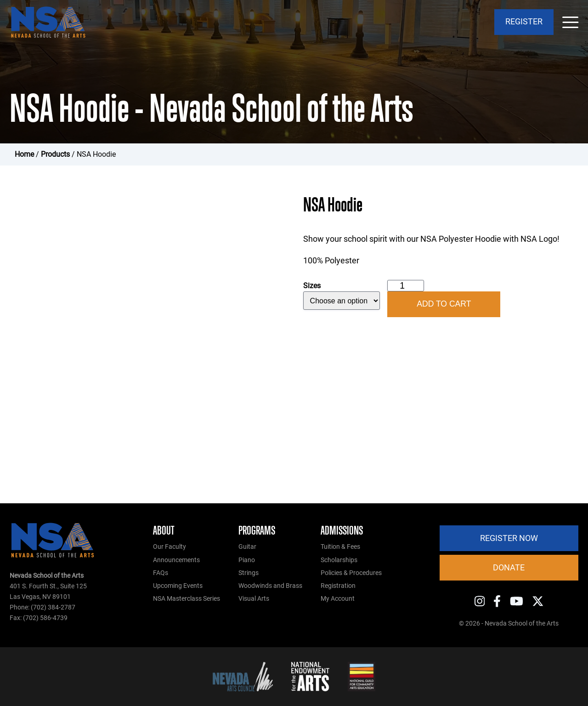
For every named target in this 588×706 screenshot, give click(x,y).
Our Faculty (170, 547)
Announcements (176, 560)
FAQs (161, 573)
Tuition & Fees (340, 547)
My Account (338, 599)
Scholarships (339, 560)
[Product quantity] (406, 286)
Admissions (342, 530)
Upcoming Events (178, 586)
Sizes (312, 286)
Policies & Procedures (351, 573)
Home (24, 154)
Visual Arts (254, 599)
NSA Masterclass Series (187, 599)
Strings (249, 573)
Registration (338, 586)
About (164, 530)
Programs (257, 530)
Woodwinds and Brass (270, 586)
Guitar (247, 547)
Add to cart (444, 304)
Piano (247, 560)
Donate (509, 568)
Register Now (509, 538)
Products (55, 154)
